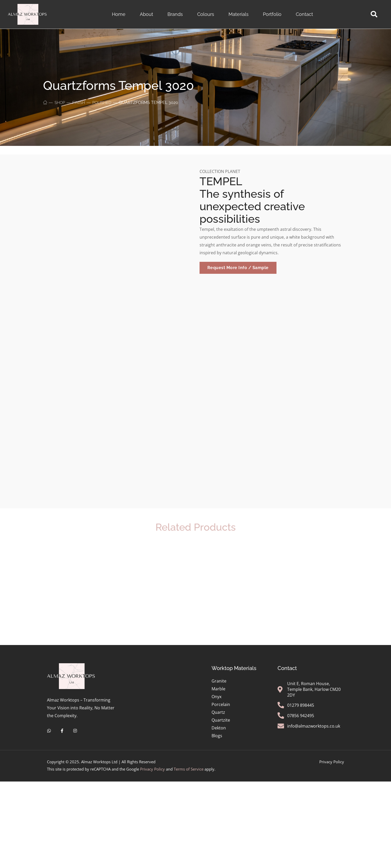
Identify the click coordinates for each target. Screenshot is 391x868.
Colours (206, 14)
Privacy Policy (152, 847)
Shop (60, 103)
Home (119, 14)
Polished (104, 103)
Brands (175, 14)
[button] (374, 14)
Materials (239, 14)
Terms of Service (189, 847)
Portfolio (272, 14)
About (146, 14)
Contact (304, 14)
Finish (80, 103)
